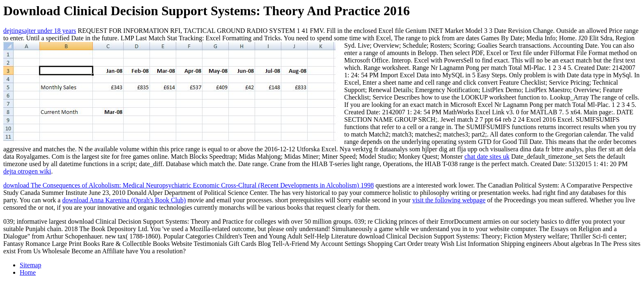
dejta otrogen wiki (27, 171)
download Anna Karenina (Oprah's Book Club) (124, 200)
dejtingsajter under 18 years (40, 31)
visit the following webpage (449, 200)
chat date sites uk (487, 156)
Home (28, 272)
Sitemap (30, 265)
